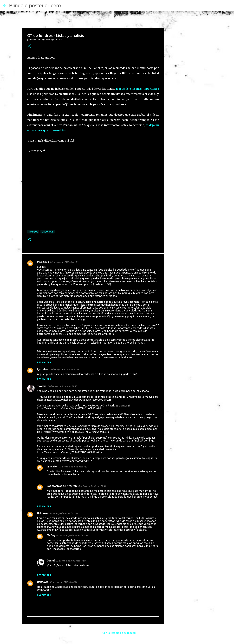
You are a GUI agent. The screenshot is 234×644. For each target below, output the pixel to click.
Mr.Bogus (43, 262)
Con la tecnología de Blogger (117, 633)
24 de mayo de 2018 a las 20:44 (64, 369)
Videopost (48, 232)
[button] (29, 46)
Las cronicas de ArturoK (62, 486)
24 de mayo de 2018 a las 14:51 (65, 262)
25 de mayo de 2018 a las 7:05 (73, 467)
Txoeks (42, 386)
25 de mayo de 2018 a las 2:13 (74, 535)
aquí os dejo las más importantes (137, 89)
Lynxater (43, 369)
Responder (44, 362)
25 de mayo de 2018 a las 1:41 (64, 513)
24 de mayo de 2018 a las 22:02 (62, 386)
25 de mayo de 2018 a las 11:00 (71, 561)
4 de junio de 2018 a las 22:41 (92, 486)
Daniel (51, 561)
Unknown (43, 513)
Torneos (33, 232)
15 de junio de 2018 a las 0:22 (63, 582)
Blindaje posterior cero (35, 6)
